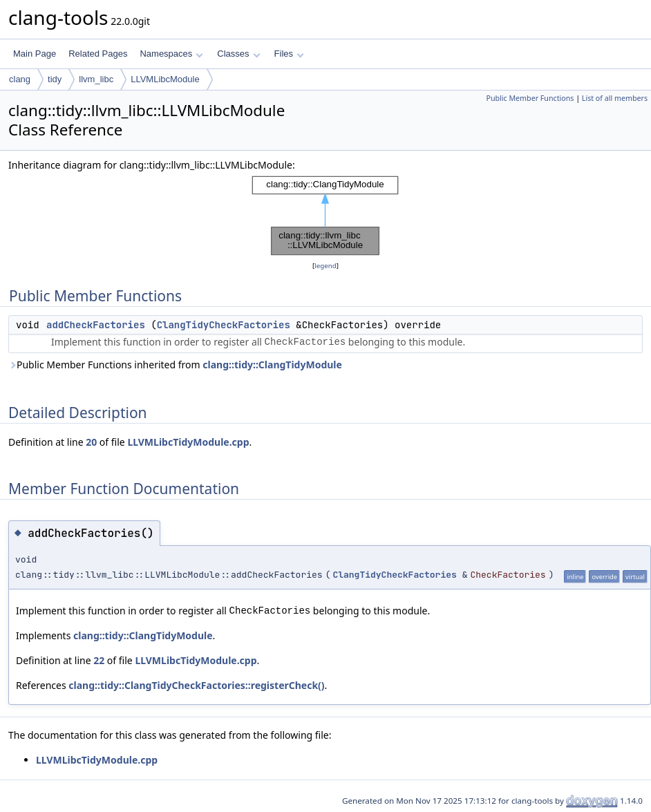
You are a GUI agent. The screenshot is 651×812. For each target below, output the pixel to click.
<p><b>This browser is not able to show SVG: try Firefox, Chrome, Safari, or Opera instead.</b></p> (325, 216)
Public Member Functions (530, 98)
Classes (238, 54)
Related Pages (98, 54)
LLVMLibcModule (165, 79)
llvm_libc (96, 79)
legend (325, 266)
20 (91, 442)
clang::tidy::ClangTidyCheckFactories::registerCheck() (196, 685)
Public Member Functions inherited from (175, 365)
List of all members (615, 98)
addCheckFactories (96, 325)
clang (20, 79)
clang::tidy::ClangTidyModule (272, 365)
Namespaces (171, 54)
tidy (55, 79)
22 (99, 660)
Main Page (35, 54)
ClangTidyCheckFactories (224, 325)
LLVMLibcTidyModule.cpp (188, 442)
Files (289, 54)
